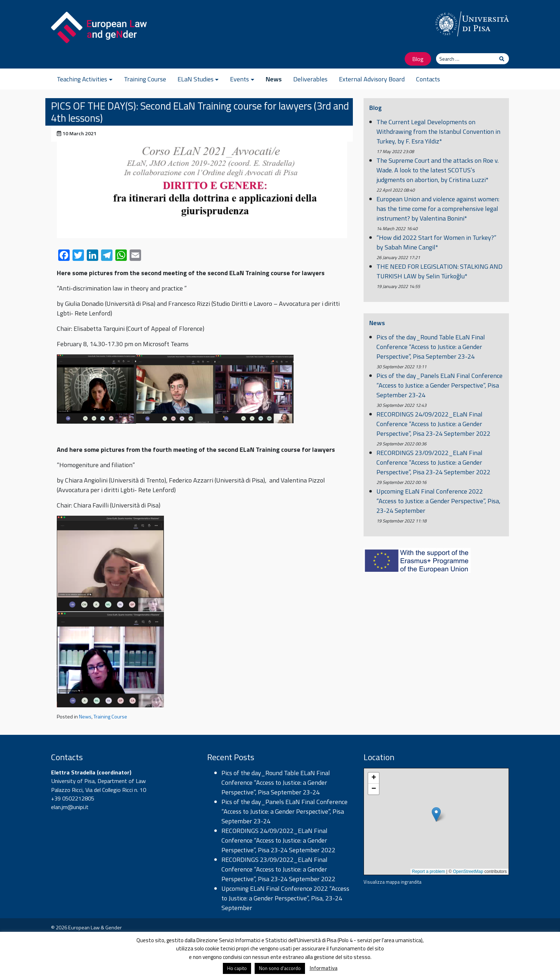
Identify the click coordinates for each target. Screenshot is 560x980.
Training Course (145, 79)
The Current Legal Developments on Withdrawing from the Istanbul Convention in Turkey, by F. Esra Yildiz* (438, 132)
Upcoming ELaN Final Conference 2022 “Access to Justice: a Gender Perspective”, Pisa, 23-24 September (438, 501)
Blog (418, 59)
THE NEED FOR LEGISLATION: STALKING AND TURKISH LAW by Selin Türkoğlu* (439, 271)
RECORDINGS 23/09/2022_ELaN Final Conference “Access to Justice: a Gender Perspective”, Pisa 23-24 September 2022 (433, 462)
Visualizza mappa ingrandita (392, 882)
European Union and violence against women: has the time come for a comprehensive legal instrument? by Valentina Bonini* (438, 209)
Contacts (428, 79)
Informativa (324, 968)
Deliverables (310, 79)
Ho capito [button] (237, 968)
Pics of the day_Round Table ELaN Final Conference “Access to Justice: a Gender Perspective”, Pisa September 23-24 (431, 347)
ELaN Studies (196, 79)
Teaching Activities (82, 79)
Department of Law (122, 781)
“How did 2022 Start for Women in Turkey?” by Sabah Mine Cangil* (436, 242)
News (274, 79)
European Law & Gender (95, 928)
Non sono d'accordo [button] (280, 968)
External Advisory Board (372, 79)
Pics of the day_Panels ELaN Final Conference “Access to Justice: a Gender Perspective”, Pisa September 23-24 (439, 385)
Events (239, 79)
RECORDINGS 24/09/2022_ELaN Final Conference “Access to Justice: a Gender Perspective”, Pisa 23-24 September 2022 (433, 424)
